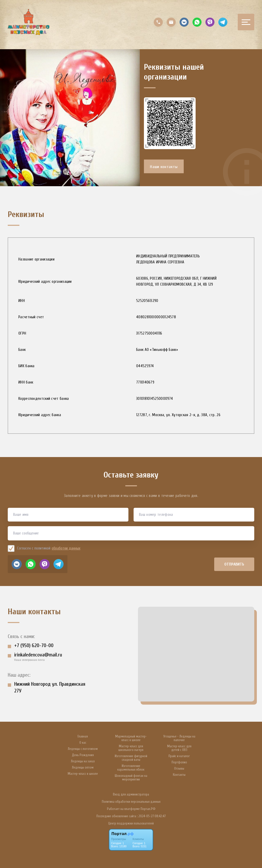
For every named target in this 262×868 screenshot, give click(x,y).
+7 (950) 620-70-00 (34, 648)
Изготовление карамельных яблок (131, 768)
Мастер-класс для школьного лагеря (131, 748)
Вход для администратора (131, 794)
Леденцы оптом (83, 768)
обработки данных (66, 550)
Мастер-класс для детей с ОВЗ (179, 748)
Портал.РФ (148, 809)
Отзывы (179, 769)
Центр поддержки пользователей (131, 823)
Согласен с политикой (45, 550)
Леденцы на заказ (83, 761)
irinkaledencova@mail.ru (38, 657)
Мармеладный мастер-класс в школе (131, 738)
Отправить (234, 566)
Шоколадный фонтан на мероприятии (131, 778)
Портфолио (179, 762)
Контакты (179, 775)
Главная (83, 736)
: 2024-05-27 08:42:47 (151, 816)
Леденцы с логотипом (83, 749)
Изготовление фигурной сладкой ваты (131, 758)
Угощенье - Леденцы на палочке (179, 738)
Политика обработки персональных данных (131, 802)
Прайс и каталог (179, 756)
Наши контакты (164, 168)
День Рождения (83, 755)
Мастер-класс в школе (83, 774)
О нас (83, 743)
